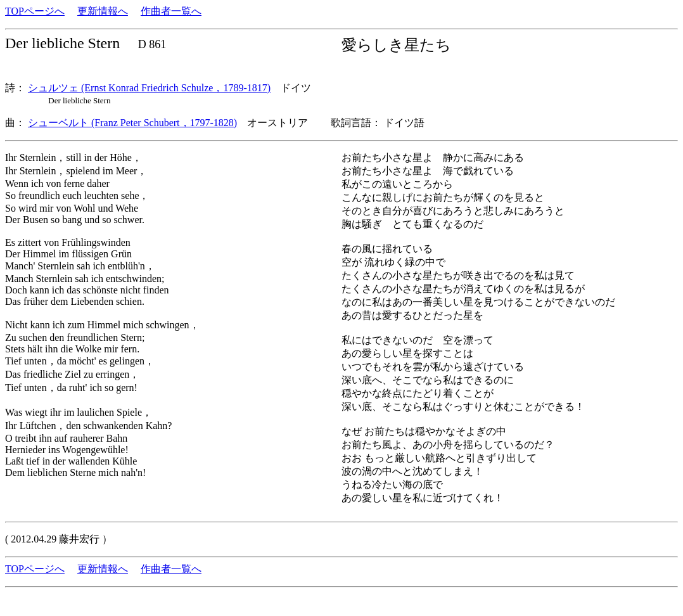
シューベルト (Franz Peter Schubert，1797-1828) (132, 123)
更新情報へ (103, 11)
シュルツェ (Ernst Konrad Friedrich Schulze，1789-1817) (149, 88)
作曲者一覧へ (171, 11)
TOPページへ (35, 11)
